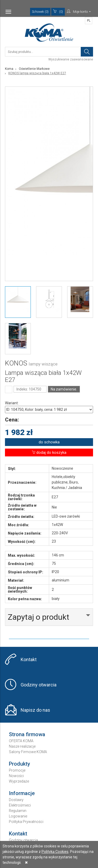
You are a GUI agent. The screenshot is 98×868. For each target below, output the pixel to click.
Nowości (16, 776)
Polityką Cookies (55, 852)
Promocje (17, 770)
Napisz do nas (35, 710)
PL (89, 21)
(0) (58, 11)
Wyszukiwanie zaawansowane (71, 59)
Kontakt (29, 659)
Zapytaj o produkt (39, 617)
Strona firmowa (27, 734)
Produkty (19, 764)
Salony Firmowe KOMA (28, 752)
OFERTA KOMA (21, 741)
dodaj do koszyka (49, 452)
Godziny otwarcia (39, 685)
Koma (9, 69)
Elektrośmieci (20, 805)
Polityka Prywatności (26, 822)
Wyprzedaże (19, 781)
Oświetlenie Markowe (34, 69)
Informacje (22, 793)
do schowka (49, 442)
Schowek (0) (40, 12)
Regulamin (18, 811)
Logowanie (18, 816)
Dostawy (16, 800)
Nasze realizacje (22, 746)
